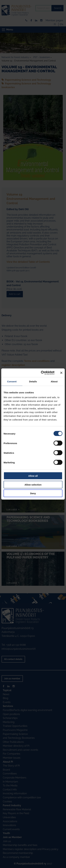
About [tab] (54, 381)
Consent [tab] (12, 381)
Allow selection (33, 485)
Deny (33, 493)
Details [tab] (33, 381)
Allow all (33, 476)
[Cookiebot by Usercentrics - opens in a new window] (41, 373)
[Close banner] (61, 373)
